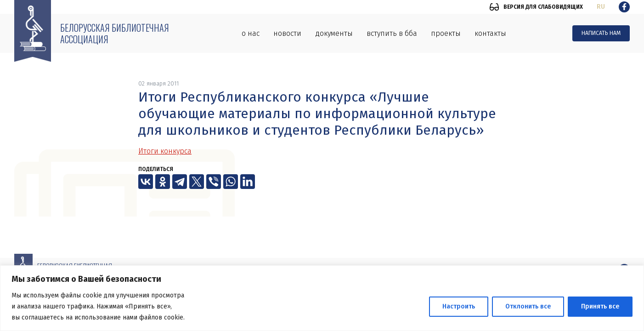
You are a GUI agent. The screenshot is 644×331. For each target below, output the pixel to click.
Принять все (600, 306)
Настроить (459, 306)
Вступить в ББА (392, 33)
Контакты (490, 33)
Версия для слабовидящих (543, 7)
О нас (251, 33)
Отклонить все (528, 306)
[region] (322, 298)
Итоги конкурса (165, 151)
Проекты (446, 33)
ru (601, 7)
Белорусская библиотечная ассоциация (115, 33)
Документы (334, 33)
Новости (287, 33)
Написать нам (601, 33)
